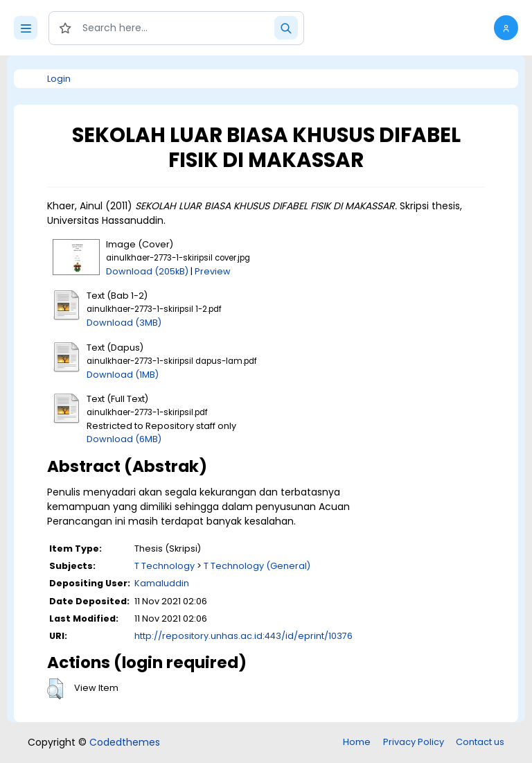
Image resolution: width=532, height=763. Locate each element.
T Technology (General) (257, 566)
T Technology (165, 566)
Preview (213, 271)
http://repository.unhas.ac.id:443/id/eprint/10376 (243, 636)
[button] (506, 28)
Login (59, 79)
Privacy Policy (414, 742)
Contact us (480, 742)
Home (357, 742)
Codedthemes (125, 742)
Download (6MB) (124, 439)
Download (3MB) (124, 323)
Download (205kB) (147, 271)
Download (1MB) (123, 375)
